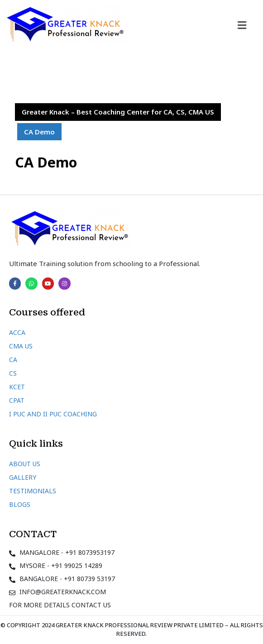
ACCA (17, 332)
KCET (17, 387)
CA (13, 360)
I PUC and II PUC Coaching (53, 414)
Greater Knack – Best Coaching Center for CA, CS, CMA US (118, 112)
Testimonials (33, 491)
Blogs (20, 504)
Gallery (23, 477)
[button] (242, 25)
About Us (25, 464)
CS (13, 373)
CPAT (17, 400)
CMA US (21, 346)
